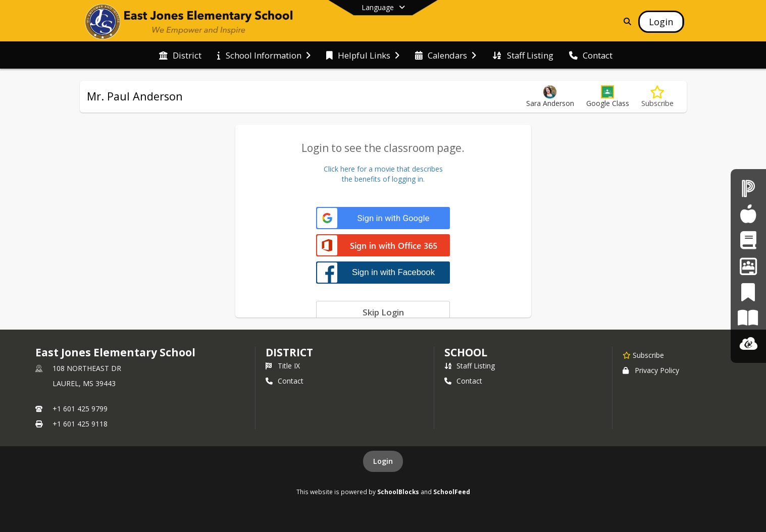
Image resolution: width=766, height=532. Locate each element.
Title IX (283, 366)
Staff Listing (470, 366)
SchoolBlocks (398, 492)
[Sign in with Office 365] (383, 246)
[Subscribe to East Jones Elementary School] (643, 355)
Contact (285, 381)
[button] (608, 97)
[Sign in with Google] (383, 218)
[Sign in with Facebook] (383, 272)
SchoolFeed (452, 492)
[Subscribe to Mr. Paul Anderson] (657, 97)
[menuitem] (180, 56)
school (466, 352)
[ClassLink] (748, 344)
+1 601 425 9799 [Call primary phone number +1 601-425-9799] (80, 409)
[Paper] (748, 318)
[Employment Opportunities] (748, 266)
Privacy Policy (651, 370)
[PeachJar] (748, 292)
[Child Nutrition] (748, 214)
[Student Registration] (748, 240)
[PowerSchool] (748, 188)
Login (383, 461)
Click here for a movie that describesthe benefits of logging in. (383, 174)
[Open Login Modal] (661, 22)
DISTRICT (289, 352)
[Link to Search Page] (625, 21)
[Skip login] (383, 312)
